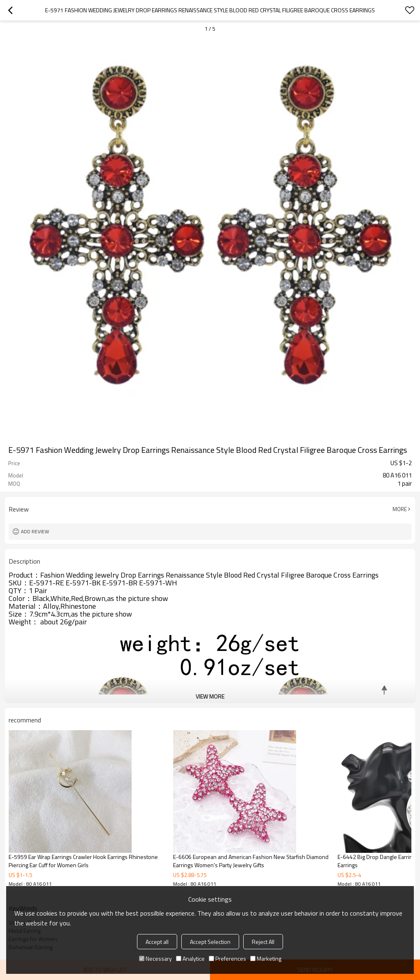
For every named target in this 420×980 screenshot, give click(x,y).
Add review (35, 531)
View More (210, 696)
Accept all (157, 942)
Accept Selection (210, 942)
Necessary (155, 958)
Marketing (266, 958)
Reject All (263, 942)
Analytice (190, 958)
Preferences (227, 958)
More (400, 509)
